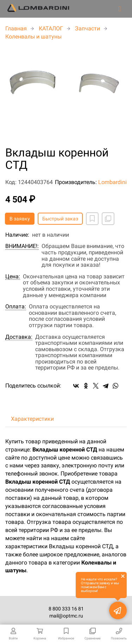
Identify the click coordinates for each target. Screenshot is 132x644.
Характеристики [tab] (32, 419)
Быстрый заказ (60, 219)
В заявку (20, 219)
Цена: (13, 277)
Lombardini (112, 182)
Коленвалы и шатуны (33, 37)
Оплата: (16, 307)
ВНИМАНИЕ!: (22, 246)
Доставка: (19, 337)
